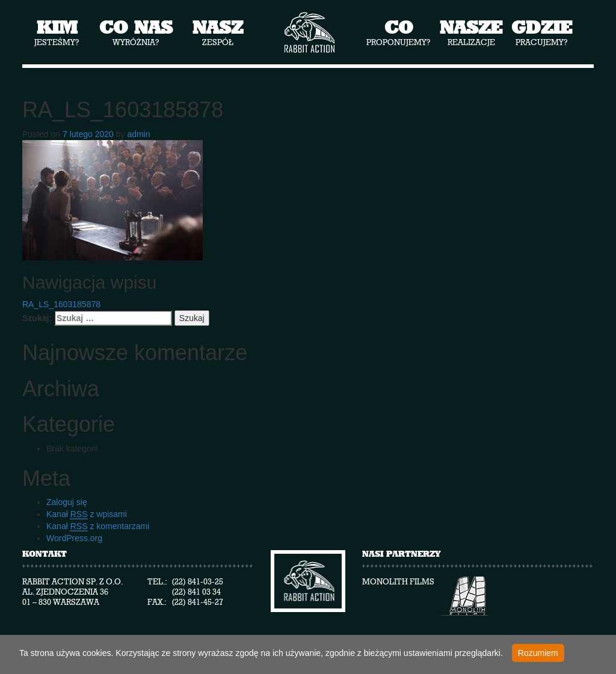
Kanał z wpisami (87, 514)
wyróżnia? (136, 32)
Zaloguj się (67, 502)
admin (138, 134)
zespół (218, 32)
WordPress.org (74, 538)
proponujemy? (399, 32)
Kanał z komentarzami (98, 526)
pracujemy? (542, 32)
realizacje (471, 32)
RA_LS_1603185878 (61, 304)
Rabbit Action (308, 33)
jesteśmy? (57, 32)
